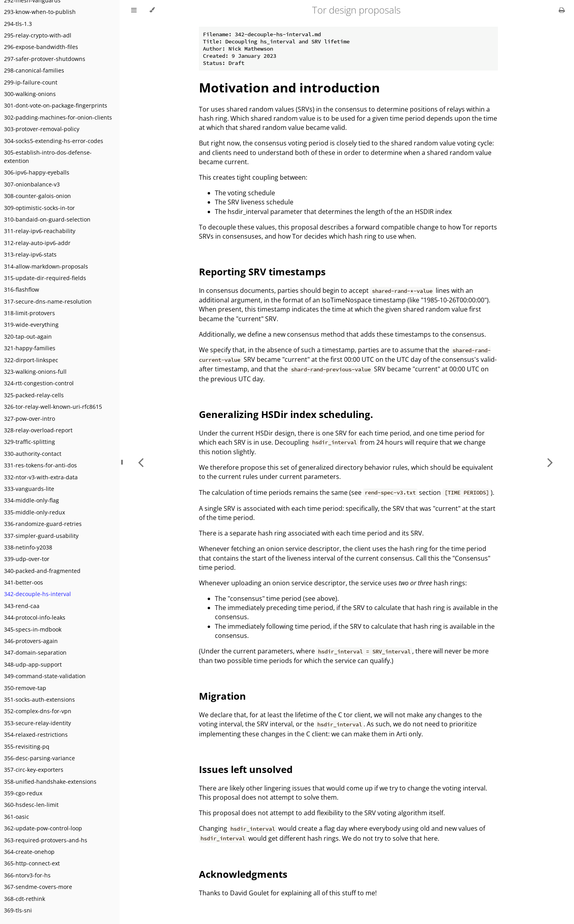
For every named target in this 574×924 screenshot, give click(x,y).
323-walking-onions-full (35, 372)
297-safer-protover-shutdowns (45, 59)
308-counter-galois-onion (37, 196)
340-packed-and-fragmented (42, 571)
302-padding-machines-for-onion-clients (58, 117)
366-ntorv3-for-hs (27, 875)
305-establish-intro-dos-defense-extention (48, 157)
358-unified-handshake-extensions (50, 782)
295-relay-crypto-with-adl (38, 35)
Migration (222, 696)
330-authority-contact (33, 454)
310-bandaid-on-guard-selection (47, 219)
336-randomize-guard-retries (43, 524)
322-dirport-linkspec (31, 360)
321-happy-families (30, 348)
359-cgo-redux (23, 793)
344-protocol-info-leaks (35, 617)
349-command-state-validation (45, 676)
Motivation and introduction (289, 87)
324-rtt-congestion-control (39, 383)
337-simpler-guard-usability (41, 536)
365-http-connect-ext (32, 863)
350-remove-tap (25, 688)
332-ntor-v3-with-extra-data (41, 477)
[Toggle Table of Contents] (134, 10)
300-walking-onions (30, 94)
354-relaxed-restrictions (36, 735)
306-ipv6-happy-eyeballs (37, 172)
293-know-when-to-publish (40, 12)
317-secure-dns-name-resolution (48, 301)
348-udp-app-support (33, 664)
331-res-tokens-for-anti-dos (40, 465)
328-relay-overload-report (38, 430)
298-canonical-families (34, 70)
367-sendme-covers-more (38, 887)
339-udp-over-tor (27, 559)
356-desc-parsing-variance (39, 758)
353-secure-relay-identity (37, 723)
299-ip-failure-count (31, 82)
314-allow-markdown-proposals (46, 266)
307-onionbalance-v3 (32, 184)
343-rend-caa (22, 606)
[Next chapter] (550, 462)
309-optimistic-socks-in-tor (39, 208)
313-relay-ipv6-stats (30, 254)
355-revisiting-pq (27, 746)
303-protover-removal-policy (42, 129)
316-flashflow (22, 289)
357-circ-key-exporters (34, 770)
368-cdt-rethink (25, 899)
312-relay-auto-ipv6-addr (37, 243)
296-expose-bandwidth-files (41, 47)
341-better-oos (24, 582)
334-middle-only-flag (31, 500)
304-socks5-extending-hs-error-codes (54, 141)
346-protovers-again (31, 641)
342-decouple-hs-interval (37, 594)
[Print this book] (562, 10)
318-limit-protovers (29, 313)
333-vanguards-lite (29, 489)
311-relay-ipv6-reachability (40, 231)
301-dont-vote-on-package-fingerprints (56, 105)
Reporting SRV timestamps (262, 272)
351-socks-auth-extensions (39, 699)
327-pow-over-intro (29, 419)
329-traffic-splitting (29, 442)
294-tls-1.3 (18, 24)
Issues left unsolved (246, 769)
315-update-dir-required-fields (45, 278)
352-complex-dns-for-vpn (38, 711)
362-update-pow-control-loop (43, 828)
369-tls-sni (18, 910)
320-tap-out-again (28, 336)
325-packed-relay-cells (34, 395)
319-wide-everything (31, 325)
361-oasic (17, 817)
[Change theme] (152, 10)
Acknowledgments (243, 874)
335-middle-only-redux (34, 512)
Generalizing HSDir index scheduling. (286, 414)
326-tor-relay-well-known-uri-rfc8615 (53, 407)
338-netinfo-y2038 (28, 547)
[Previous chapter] (141, 462)
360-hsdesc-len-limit (31, 805)
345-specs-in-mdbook (33, 629)
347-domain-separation (35, 652)
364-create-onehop (29, 852)
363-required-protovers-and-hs (46, 840)
